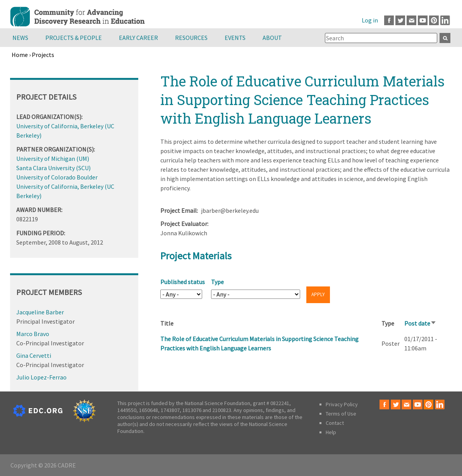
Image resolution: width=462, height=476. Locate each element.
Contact (335, 423)
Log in (370, 20)
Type (217, 282)
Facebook (389, 20)
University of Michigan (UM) (53, 159)
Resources (191, 38)
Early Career (138, 38)
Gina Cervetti (34, 355)
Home (20, 55)
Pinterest (434, 20)
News (20, 38)
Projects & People (74, 38)
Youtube (423, 20)
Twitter (400, 20)
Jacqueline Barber (40, 312)
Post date (420, 323)
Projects (43, 55)
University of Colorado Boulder (57, 177)
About (272, 38)
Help (331, 432)
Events (235, 38)
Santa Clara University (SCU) (53, 168)
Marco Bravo (33, 334)
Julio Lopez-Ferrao (41, 377)
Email (411, 20)
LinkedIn (445, 20)
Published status (183, 282)
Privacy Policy (342, 404)
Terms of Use (341, 414)
